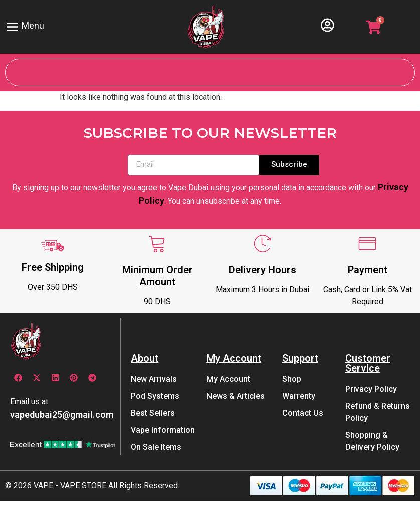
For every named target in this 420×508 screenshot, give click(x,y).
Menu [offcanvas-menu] (27, 26)
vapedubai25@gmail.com (62, 421)
